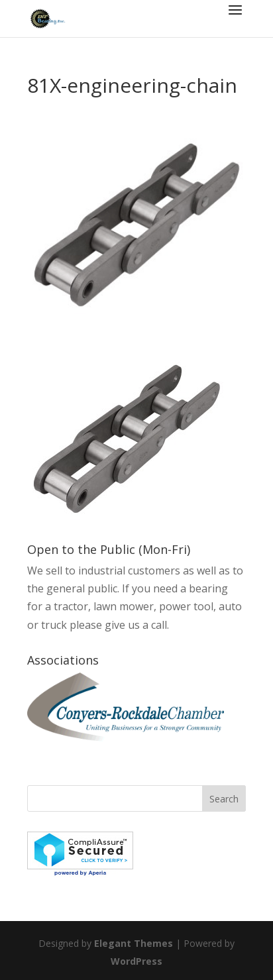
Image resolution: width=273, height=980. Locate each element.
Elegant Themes (134, 943)
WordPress (136, 961)
